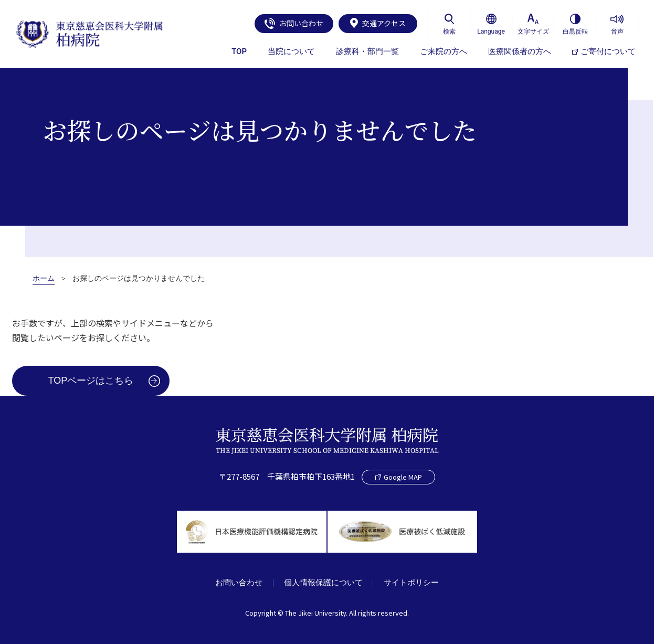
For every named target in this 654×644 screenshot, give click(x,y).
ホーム (44, 278)
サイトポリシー (412, 583)
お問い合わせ (294, 23)
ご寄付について (604, 51)
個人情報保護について (323, 583)
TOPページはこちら (91, 381)
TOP (239, 51)
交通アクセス (378, 23)
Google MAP (399, 477)
